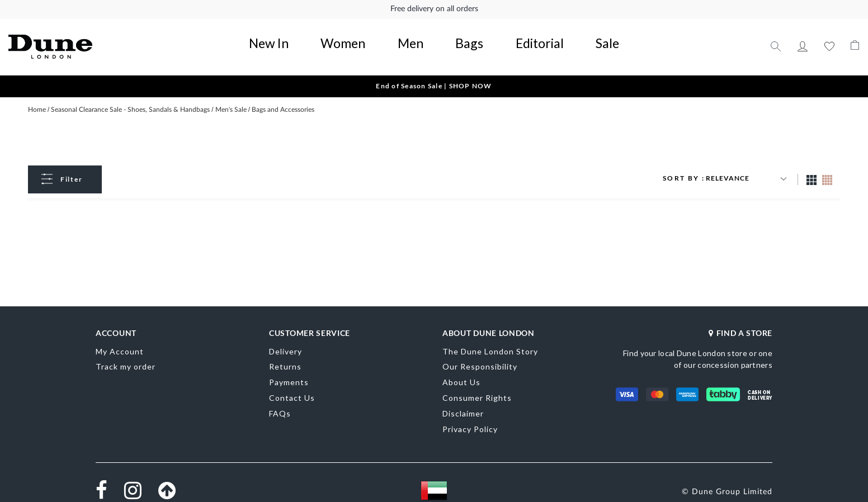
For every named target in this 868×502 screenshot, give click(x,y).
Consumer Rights (477, 384)
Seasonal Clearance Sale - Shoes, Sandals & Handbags (131, 96)
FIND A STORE (740, 319)
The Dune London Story (490, 338)
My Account (803, 39)
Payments (289, 369)
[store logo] (93, 39)
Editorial (493, 37)
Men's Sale (232, 96)
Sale (530, 37)
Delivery (286, 338)
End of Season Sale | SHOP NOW (434, 72)
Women (385, 37)
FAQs (280, 400)
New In (344, 37)
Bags (454, 37)
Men (422, 37)
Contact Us (292, 384)
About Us (461, 369)
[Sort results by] (748, 165)
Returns (285, 354)
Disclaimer (463, 400)
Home (38, 96)
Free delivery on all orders (434, 9)
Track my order (126, 354)
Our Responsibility (480, 354)
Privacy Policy (470, 416)
